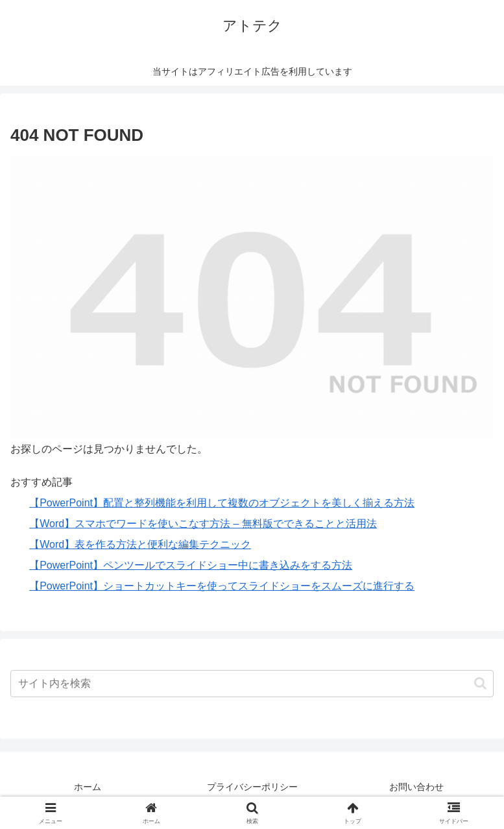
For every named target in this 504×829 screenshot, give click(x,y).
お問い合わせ (416, 787)
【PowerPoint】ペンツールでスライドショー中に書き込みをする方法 (191, 565)
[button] (480, 683)
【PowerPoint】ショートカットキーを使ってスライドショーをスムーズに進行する (222, 586)
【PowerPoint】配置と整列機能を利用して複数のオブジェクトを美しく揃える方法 (222, 503)
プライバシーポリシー (252, 787)
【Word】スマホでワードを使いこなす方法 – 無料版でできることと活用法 (203, 524)
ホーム (88, 787)
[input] (252, 684)
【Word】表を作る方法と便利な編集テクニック (140, 544)
